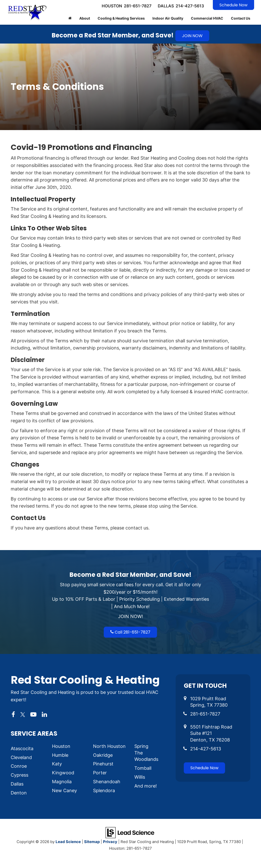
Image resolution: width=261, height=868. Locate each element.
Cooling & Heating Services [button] (121, 18)
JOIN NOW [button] (192, 36)
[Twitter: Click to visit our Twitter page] (23, 715)
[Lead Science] (130, 832)
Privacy (110, 842)
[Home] (70, 18)
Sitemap (92, 842)
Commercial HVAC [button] (207, 18)
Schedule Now (233, 5)
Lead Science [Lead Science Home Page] (68, 842)
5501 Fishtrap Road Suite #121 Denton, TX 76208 (211, 733)
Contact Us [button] (241, 18)
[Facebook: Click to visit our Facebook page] (13, 715)
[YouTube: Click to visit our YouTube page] (33, 715)
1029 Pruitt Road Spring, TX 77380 (209, 702)
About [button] (85, 18)
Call (130, 632)
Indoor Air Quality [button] (168, 18)
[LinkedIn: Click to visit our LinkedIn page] (44, 715)
